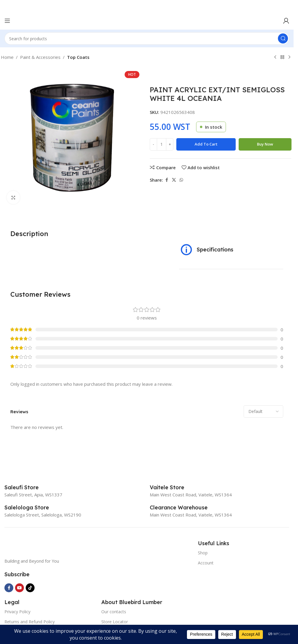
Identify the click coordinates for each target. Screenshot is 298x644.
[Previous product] (275, 57)
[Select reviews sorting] (263, 411)
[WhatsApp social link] (181, 180)
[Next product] (289, 57)
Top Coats (78, 57)
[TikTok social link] (30, 588)
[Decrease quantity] (153, 144)
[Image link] (49, 545)
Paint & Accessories (40, 57)
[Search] (147, 38)
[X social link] (174, 180)
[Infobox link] (28, 488)
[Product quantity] (162, 144)
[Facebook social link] (167, 180)
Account (206, 563)
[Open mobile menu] (7, 21)
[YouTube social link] (19, 588)
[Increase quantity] (170, 144)
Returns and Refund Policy (30, 622)
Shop (203, 553)
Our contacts (114, 612)
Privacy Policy (17, 612)
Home (7, 57)
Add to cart (206, 144)
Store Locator (115, 622)
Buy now (265, 144)
